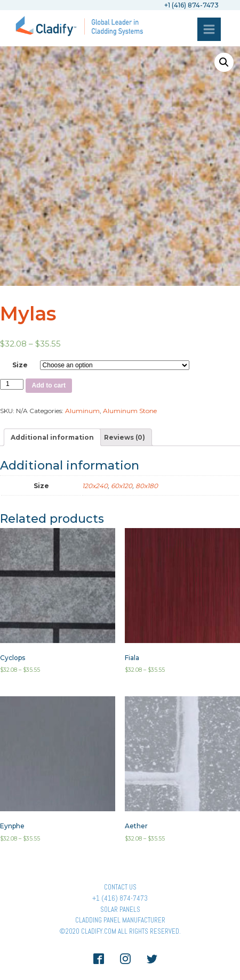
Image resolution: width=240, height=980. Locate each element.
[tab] (52, 437)
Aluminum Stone (130, 411)
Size (20, 365)
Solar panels (120, 909)
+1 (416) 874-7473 (120, 898)
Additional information (52, 437)
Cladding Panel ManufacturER (120, 920)
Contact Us (120, 887)
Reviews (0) (125, 437)
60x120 (122, 486)
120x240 (95, 486)
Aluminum (82, 411)
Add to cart (49, 385)
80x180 (147, 486)
